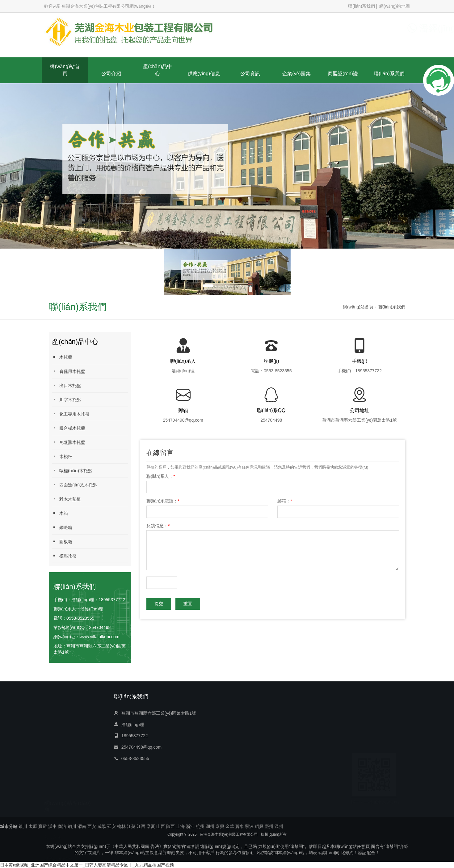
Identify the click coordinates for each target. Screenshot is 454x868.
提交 (159, 604)
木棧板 (62, 456)
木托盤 (62, 357)
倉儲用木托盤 (69, 371)
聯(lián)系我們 (362, 6)
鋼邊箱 (62, 527)
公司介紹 (111, 74)
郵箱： (285, 501)
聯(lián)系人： (161, 476)
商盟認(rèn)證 (343, 74)
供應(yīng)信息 (204, 74)
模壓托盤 (64, 556)
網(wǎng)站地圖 (395, 6)
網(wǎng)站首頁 (65, 70)
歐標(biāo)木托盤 (72, 471)
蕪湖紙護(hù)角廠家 (240, 812)
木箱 (60, 513)
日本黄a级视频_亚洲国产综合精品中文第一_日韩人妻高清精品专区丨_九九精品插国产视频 (87, 865)
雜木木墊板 (66, 499)
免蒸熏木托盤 (69, 442)
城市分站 (9, 826)
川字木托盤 (66, 400)
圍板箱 (62, 541)
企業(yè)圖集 (296, 74)
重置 (188, 604)
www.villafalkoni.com (99, 637)
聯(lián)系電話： (163, 501)
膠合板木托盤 (69, 428)
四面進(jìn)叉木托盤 (74, 485)
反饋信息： (158, 526)
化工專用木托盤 (71, 414)
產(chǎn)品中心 (157, 70)
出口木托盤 (66, 385)
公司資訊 (250, 74)
